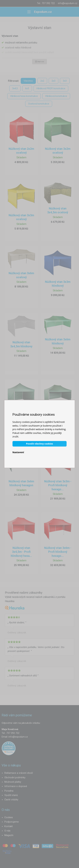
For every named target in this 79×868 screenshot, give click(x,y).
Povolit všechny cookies (39, 444)
